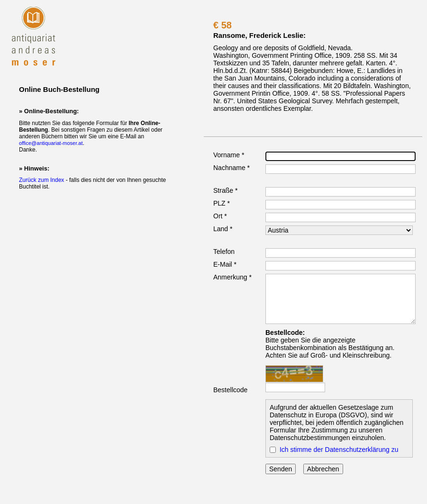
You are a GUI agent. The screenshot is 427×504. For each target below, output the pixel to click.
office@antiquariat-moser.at (51, 143)
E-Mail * (225, 264)
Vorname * (229, 155)
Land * (223, 229)
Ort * (220, 216)
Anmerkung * (232, 277)
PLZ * (222, 203)
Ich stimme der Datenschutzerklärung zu (339, 450)
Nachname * (232, 168)
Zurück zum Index (41, 180)
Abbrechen (323, 469)
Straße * (225, 190)
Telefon (224, 252)
